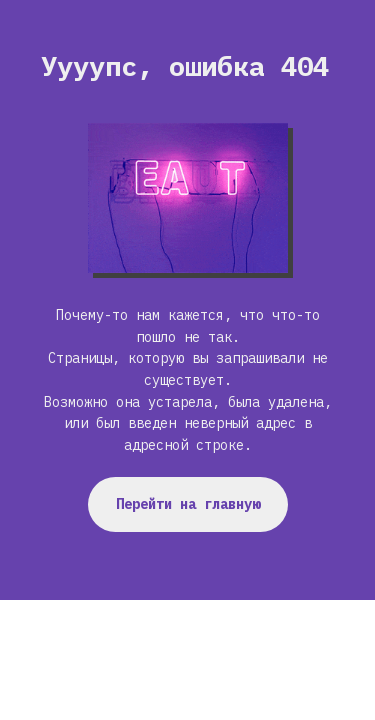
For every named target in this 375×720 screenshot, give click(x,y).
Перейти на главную (188, 504)
